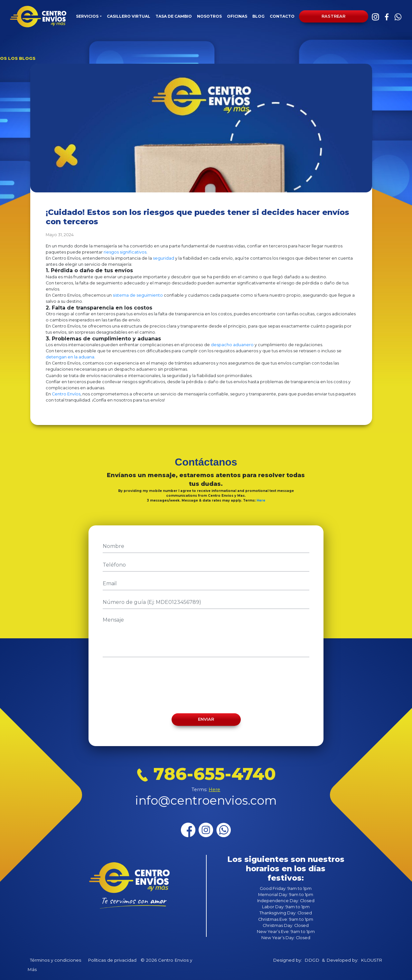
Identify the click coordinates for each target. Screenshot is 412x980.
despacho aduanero (232, 345)
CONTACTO (282, 16)
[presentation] (206, 685)
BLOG (258, 16)
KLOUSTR (371, 960)
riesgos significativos (125, 252)
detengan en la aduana (70, 357)
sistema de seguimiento (138, 295)
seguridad (164, 258)
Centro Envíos (66, 394)
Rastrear (333, 16)
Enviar (206, 719)
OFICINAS (237, 16)
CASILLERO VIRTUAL (129, 16)
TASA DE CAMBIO (174, 16)
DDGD (312, 960)
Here (261, 500)
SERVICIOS (87, 16)
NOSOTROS (209, 16)
